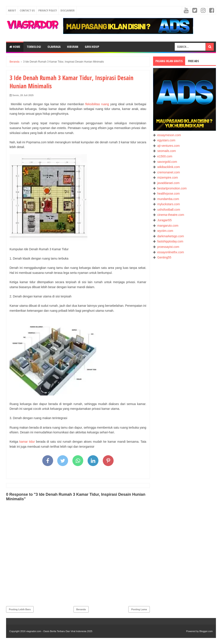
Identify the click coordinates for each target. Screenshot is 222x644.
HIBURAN (73, 47)
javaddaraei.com (169, 183)
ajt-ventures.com (169, 146)
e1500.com (165, 156)
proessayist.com (168, 247)
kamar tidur (27, 442)
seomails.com (167, 151)
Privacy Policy (48, 10)
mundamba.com (168, 199)
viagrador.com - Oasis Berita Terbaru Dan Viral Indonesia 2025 (59, 631)
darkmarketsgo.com (171, 236)
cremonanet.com (169, 172)
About (12, 10)
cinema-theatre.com (171, 215)
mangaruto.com (168, 226)
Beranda (81, 609)
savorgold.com (167, 162)
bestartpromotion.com (172, 188)
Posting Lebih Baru (20, 609)
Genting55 (164, 257)
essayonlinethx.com (171, 252)
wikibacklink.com (169, 167)
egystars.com (166, 140)
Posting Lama (139, 609)
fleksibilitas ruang (97, 104)
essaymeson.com (169, 135)
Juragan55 (165, 220)
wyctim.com (165, 231)
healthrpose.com (169, 194)
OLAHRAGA (54, 47)
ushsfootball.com (169, 210)
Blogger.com (206, 631)
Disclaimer (68, 10)
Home (15, 47)
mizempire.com (168, 178)
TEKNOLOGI (34, 47)
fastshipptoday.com (170, 241)
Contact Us (27, 10)
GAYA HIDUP (92, 47)
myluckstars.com (169, 204)
